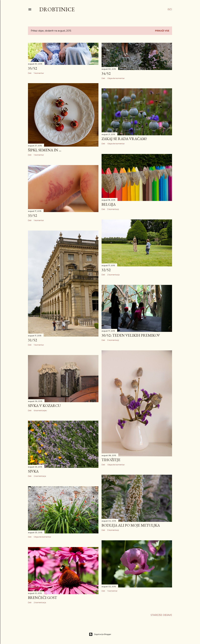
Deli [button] (30, 73)
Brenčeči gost (42, 598)
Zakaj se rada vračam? (124, 139)
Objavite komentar (116, 78)
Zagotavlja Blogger (100, 634)
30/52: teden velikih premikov (131, 335)
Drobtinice (57, 9)
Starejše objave (161, 615)
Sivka (33, 471)
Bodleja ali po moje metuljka (131, 525)
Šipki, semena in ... (45, 150)
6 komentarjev (40, 410)
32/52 (106, 270)
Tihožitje (111, 460)
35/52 (32, 68)
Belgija (109, 204)
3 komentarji (113, 209)
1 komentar (39, 73)
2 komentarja (113, 275)
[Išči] (170, 9)
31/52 (32, 340)
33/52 (32, 215)
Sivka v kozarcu (44, 406)
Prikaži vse (162, 31)
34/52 (106, 73)
